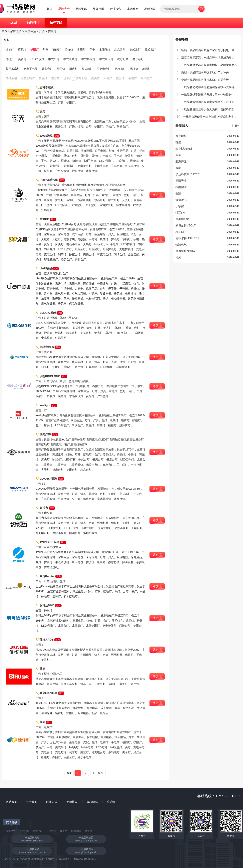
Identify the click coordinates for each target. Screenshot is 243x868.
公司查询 (51, 831)
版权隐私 (92, 802)
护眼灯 (52, 31)
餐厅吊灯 (138, 59)
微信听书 (181, 200)
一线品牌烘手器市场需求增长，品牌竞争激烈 (209, 65)
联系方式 (52, 802)
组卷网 (88, 831)
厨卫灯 (61, 69)
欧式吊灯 (135, 50)
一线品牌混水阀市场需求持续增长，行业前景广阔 (212, 102)
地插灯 (146, 69)
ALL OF (180, 232)
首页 (50, 9)
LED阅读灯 (37, 59)
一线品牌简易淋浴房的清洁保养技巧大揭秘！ (209, 87)
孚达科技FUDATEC (188, 174)
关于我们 (32, 802)
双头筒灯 (87, 69)
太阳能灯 (105, 50)
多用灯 (81, 50)
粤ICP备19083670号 (86, 859)
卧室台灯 (47, 69)
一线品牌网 (9, 831)
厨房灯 (73, 69)
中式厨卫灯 (106, 59)
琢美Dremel (183, 219)
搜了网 (64, 831)
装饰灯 (69, 50)
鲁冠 (178, 193)
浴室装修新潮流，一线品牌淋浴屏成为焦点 (208, 58)
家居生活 (30, 31)
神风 (178, 257)
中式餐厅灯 (88, 59)
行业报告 (116, 9)
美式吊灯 (150, 50)
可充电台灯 (104, 69)
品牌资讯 (81, 9)
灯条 (46, 50)
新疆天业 (181, 181)
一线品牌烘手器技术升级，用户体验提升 (206, 95)
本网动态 (133, 9)
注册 (236, 126)
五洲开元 (181, 161)
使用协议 (72, 802)
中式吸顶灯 (70, 59)
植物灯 (10, 59)
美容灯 (22, 59)
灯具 (42, 31)
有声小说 (24, 831)
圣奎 (178, 155)
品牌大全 (64, 9)
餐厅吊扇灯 (13, 69)
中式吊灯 (54, 59)
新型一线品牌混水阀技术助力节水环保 (205, 72)
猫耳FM (180, 213)
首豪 (178, 168)
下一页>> (98, 773)
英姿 (178, 142)
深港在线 (76, 831)
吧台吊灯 (120, 69)
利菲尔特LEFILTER (187, 238)
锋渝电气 (181, 245)
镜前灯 (10, 50)
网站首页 (11, 802)
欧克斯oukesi (184, 149)
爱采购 (111, 802)
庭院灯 (22, 50)
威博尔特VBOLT (186, 225)
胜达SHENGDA (185, 251)
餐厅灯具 (123, 59)
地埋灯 (134, 69)
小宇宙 (180, 206)
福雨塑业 (181, 187)
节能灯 (57, 50)
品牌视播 (98, 9)
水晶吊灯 (120, 50)
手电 (92, 50)
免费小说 (38, 831)
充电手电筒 (31, 69)
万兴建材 (181, 136)
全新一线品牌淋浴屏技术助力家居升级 (205, 80)
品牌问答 (150, 9)
